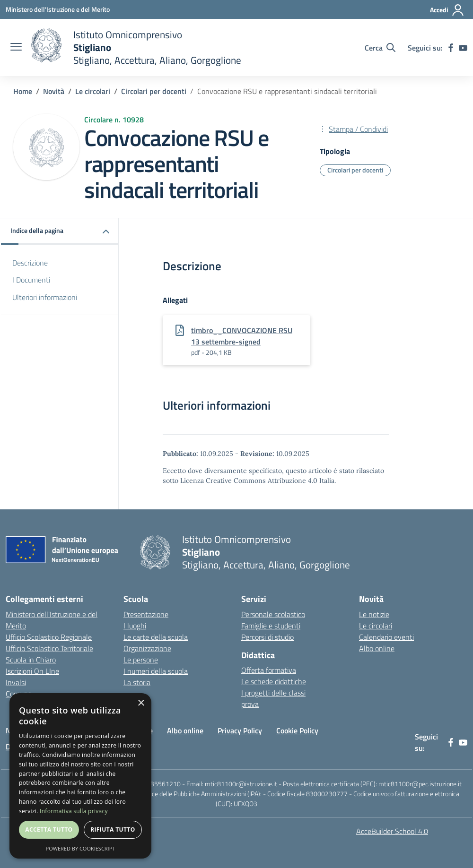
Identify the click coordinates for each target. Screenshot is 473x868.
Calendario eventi (386, 637)
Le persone (141, 660)
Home (23, 91)
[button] (60, 231)
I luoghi (135, 626)
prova (250, 704)
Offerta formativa (269, 670)
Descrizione (30, 263)
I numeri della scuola (156, 671)
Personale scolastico (273, 614)
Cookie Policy (297, 730)
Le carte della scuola (156, 637)
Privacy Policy (240, 730)
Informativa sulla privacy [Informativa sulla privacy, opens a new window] (74, 811)
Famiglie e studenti (271, 626)
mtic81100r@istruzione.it (241, 784)
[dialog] (80, 776)
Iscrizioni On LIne (32, 671)
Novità (54, 91)
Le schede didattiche (274, 681)
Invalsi (16, 682)
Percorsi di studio (267, 637)
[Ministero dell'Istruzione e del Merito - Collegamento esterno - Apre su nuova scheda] (58, 9)
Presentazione (146, 614)
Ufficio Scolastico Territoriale (49, 648)
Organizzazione (147, 648)
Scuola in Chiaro (31, 660)
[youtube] (463, 48)
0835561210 (162, 784)
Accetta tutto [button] (49, 829)
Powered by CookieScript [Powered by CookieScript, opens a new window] (81, 848)
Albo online (377, 648)
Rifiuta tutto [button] (113, 829)
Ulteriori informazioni (45, 297)
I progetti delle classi (273, 693)
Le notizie (374, 614)
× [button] (141, 703)
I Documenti (31, 280)
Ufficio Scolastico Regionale (49, 637)
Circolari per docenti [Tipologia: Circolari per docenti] (355, 170)
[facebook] (451, 48)
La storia (137, 682)
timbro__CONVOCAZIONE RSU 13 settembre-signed (242, 336)
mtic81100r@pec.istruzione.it (420, 784)
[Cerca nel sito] (380, 48)
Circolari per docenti (154, 91)
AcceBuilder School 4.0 (392, 831)
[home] (136, 47)
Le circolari (93, 91)
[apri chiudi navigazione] (16, 48)
